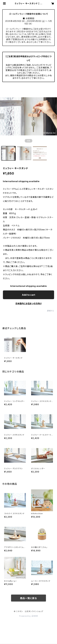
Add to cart (29, 295)
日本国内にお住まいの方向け (28, 303)
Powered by (28, 616)
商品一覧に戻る (28, 598)
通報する (51, 311)
